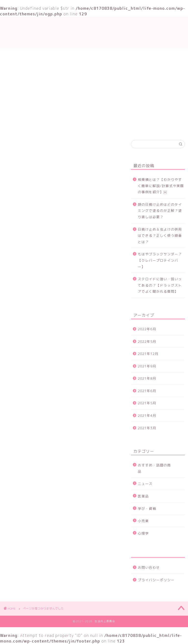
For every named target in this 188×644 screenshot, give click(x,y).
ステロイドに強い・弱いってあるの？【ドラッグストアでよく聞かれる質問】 (160, 285)
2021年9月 (147, 366)
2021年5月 (147, 403)
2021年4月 (147, 415)
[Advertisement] (94, 85)
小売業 (143, 521)
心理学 (143, 533)
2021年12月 (148, 354)
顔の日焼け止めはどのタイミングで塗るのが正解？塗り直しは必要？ (160, 211)
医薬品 (143, 496)
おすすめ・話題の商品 (102, 127)
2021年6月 (147, 391)
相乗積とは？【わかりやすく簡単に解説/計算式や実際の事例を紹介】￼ (161, 186)
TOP (37, 127)
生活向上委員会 (94, 32)
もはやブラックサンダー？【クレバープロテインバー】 (160, 260)
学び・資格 (63, 127)
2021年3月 (147, 428)
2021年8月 (147, 378)
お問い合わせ (144, 127)
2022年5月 (147, 341)
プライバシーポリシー (156, 580)
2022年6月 (147, 329)
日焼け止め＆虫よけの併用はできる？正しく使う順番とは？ (160, 236)
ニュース (28, 374)
